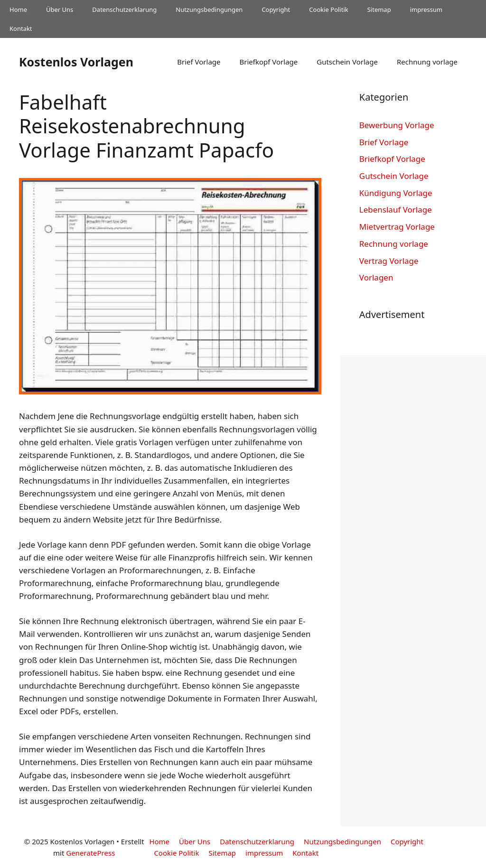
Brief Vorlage (199, 62)
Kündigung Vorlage (396, 193)
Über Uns (60, 9)
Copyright (276, 9)
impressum (426, 9)
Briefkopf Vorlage (268, 62)
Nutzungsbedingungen (209, 9)
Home (18, 9)
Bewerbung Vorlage (397, 125)
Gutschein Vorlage (347, 62)
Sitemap (379, 9)
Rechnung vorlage (427, 62)
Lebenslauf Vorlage (396, 210)
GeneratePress (90, 853)
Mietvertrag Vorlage (397, 227)
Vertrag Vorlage (389, 261)
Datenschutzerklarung (124, 9)
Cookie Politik (328, 9)
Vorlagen (376, 277)
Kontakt (21, 28)
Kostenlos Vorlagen (76, 62)
